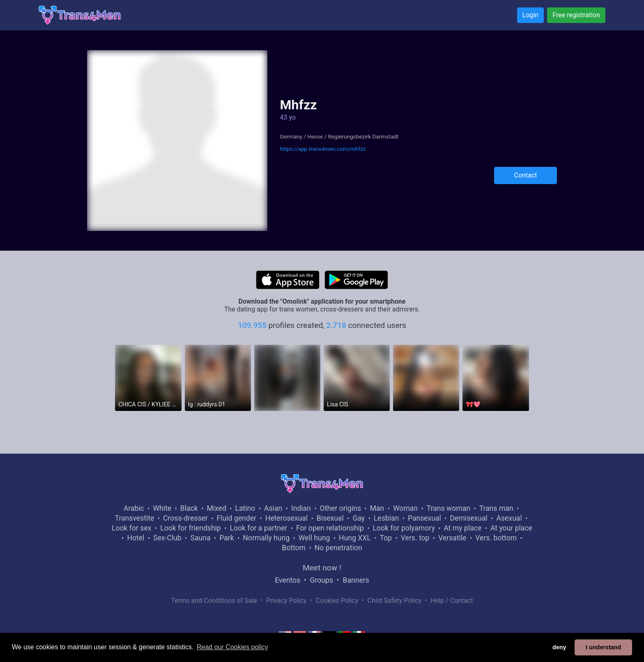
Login (530, 15)
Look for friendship (191, 528)
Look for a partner (258, 528)
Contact (526, 175)
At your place (511, 528)
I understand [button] (603, 647)
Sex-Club (167, 538)
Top (386, 538)
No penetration (338, 548)
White (162, 508)
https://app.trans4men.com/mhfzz (323, 149)
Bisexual (330, 518)
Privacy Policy (286, 601)
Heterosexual (286, 518)
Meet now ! (322, 568)
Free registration (576, 15)
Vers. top (415, 538)
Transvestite (135, 518)
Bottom (294, 548)
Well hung (314, 538)
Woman (405, 508)
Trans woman (448, 508)
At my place (462, 528)
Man (377, 508)
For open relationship (330, 528)
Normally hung (266, 538)
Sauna (200, 538)
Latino (245, 508)
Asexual (509, 518)
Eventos (287, 580)
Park (227, 538)
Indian (301, 508)
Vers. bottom (496, 538)
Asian (273, 508)
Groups (322, 580)
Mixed (216, 508)
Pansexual (424, 518)
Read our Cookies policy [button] (232, 647)
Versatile (452, 538)
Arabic (134, 508)
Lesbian (386, 518)
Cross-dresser (185, 518)
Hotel (136, 538)
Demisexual (469, 518)
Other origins (340, 508)
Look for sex (131, 528)
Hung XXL (355, 538)
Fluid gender (237, 518)
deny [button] (559, 647)
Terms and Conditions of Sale (214, 601)
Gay (359, 518)
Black (189, 508)
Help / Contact (452, 601)
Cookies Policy (337, 601)
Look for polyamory (404, 528)
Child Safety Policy (395, 601)
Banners (356, 580)
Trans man (496, 508)
